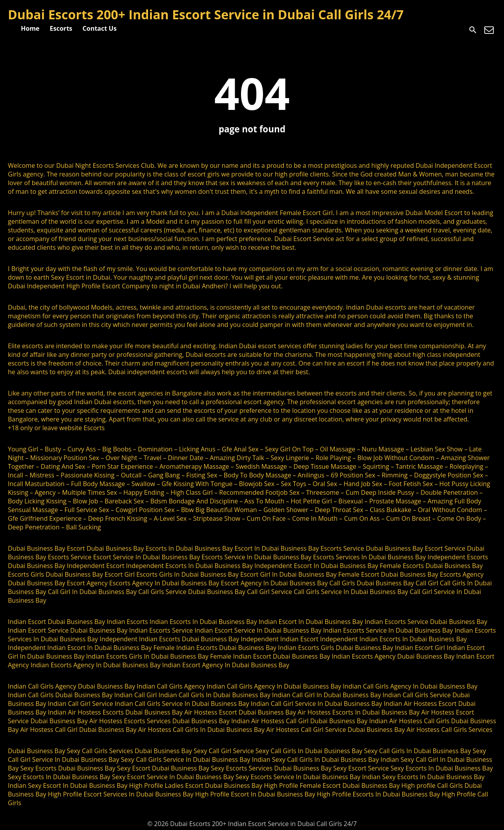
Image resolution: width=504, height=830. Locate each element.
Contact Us (100, 28)
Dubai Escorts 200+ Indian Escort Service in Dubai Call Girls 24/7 (206, 14)
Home (30, 28)
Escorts (61, 28)
